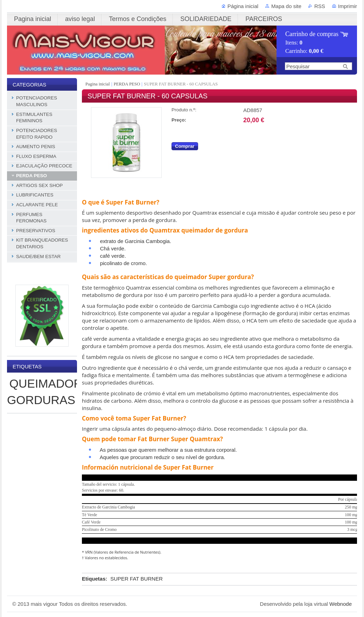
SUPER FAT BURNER (136, 579)
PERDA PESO (127, 84)
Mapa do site (286, 6)
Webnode (341, 604)
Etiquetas (94, 579)
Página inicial (243, 6)
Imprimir (348, 6)
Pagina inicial (98, 84)
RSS (320, 6)
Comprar (185, 146)
